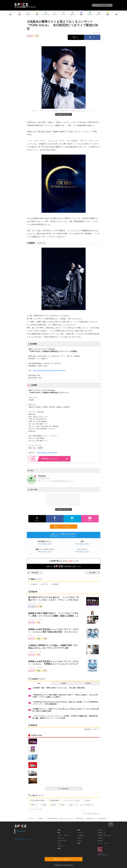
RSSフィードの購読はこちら (65, 526)
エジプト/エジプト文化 (71, 800)
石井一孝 (44, 584)
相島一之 (33, 805)
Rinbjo (62, 805)
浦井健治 (55, 584)
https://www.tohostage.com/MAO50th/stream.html (49, 371)
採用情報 (100, 838)
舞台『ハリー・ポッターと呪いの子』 (81, 805)
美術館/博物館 (54, 800)
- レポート (80, 838)
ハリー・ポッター (36, 809)
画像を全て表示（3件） (64, 114)
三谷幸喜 (86, 800)
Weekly (64, 683)
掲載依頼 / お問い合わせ (104, 835)
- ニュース (80, 833)
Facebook (21, 831)
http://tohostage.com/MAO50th (47, 453)
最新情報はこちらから (55, 459)
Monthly (88, 683)
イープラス (31, 818)
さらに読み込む (70, 789)
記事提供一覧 (101, 833)
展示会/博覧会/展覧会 (37, 800)
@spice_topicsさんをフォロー (24, 839)
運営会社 (100, 830)
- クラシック (60, 838)
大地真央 (33, 584)
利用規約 (100, 841)
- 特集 (78, 843)
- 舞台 (58, 833)
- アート (59, 843)
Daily (39, 683)
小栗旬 (43, 805)
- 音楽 (58, 830)
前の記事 (33, 573)
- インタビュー (81, 835)
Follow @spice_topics (45, 544)
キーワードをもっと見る (91, 814)
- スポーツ (60, 846)
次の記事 (94, 573)
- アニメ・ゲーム (62, 841)
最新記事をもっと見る (92, 729)
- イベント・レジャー (63, 835)
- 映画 (58, 849)
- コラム (79, 841)
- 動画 (78, 830)
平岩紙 (52, 805)
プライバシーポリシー (104, 843)
